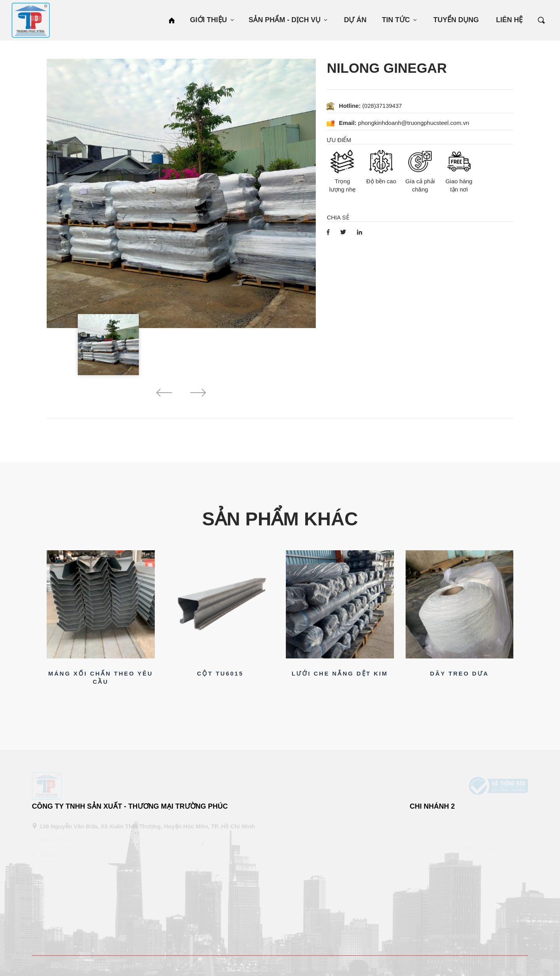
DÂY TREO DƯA (459, 673)
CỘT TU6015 (220, 673)
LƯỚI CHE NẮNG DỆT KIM (340, 673)
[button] (164, 394)
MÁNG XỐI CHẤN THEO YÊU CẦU (101, 678)
